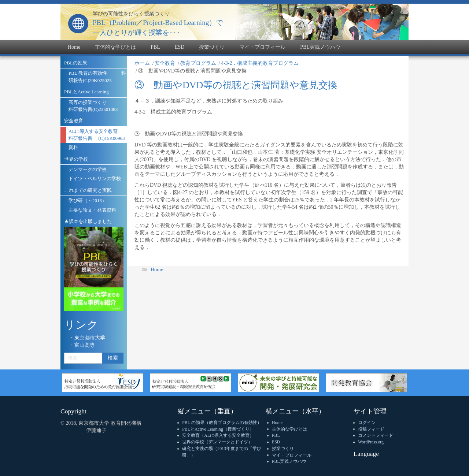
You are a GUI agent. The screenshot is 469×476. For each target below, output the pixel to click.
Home (157, 270)
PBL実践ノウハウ (289, 461)
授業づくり (283, 449)
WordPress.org (371, 442)
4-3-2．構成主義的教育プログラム (260, 63)
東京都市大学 (90, 338)
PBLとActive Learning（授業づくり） (218, 429)
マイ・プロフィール (292, 455)
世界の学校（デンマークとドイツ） (217, 442)
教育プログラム (198, 63)
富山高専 (85, 345)
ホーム (142, 63)
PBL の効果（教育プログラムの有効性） (222, 423)
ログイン (367, 423)
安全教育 (165, 63)
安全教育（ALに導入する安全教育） (218, 435)
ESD (276, 442)
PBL (276, 435)
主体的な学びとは (289, 429)
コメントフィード (376, 435)
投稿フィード (371, 429)
